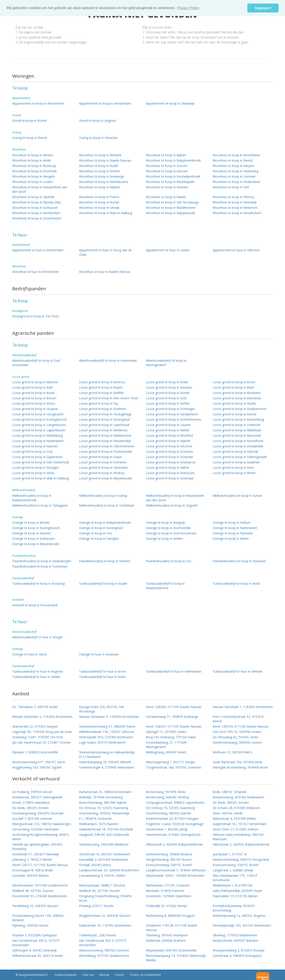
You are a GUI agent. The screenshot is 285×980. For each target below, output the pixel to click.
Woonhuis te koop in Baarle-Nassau (105, 160)
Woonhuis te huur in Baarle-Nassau (105, 272)
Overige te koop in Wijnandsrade (36, 544)
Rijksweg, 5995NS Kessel (30, 925)
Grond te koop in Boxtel (30, 121)
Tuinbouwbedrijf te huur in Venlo (102, 677)
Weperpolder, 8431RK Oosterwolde (171, 950)
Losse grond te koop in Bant (233, 387)
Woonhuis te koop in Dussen (167, 166)
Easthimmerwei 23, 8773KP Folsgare (172, 819)
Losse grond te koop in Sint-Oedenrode (41, 462)
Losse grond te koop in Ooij (32, 451)
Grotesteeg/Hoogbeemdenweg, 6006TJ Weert (41, 837)
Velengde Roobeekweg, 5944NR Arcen (240, 767)
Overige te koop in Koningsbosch (36, 528)
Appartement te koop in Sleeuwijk (170, 103)
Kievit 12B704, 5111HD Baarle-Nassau (240, 726)
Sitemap (104, 975)
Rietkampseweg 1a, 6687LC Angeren (239, 916)
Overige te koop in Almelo (31, 522)
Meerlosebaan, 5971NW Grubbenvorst (40, 885)
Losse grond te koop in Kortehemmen (173, 419)
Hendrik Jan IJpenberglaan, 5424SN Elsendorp (37, 847)
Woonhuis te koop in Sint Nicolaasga (172, 202)
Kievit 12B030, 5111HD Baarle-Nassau (174, 707)
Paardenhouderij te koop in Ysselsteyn (40, 566)
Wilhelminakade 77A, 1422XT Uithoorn (107, 732)
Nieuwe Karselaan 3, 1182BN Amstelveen (42, 717)
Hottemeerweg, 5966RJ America (169, 854)
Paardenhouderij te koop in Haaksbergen (42, 561)
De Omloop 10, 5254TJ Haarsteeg (104, 808)
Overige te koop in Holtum (232, 522)
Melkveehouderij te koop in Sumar (237, 496)
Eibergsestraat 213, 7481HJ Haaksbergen (42, 824)
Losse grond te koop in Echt (166, 398)
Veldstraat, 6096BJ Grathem (166, 940)
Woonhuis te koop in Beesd (233, 160)
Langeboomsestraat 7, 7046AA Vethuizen (176, 870)
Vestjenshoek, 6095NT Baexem (235, 940)
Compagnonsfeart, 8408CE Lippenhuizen (175, 802)
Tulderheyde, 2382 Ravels (98, 935)
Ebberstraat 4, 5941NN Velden (234, 819)
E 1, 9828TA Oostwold (95, 819)
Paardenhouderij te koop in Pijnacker (239, 561)
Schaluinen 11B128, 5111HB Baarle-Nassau (172, 928)
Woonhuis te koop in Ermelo (100, 171)
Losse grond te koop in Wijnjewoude (106, 478)
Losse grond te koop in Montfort (170, 435)
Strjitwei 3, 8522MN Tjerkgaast (35, 935)
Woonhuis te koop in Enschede (35, 171)
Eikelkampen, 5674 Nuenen (99, 824)
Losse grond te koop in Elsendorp (237, 398)
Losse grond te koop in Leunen (168, 425)
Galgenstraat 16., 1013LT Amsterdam (240, 824)
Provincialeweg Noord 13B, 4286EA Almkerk (38, 918)
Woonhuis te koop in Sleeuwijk (235, 202)
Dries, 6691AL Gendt (228, 813)
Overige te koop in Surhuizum (34, 539)
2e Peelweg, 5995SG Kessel (32, 792)
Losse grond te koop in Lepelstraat (104, 425)
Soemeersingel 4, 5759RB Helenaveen (107, 767)
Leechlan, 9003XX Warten (31, 876)
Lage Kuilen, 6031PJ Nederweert (102, 742)
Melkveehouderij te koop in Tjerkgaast (40, 505)
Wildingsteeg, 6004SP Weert (166, 752)
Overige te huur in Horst (30, 654)
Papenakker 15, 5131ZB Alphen (235, 896)
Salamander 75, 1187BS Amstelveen (105, 925)
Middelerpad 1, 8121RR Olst (233, 885)
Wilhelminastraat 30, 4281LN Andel (38, 956)
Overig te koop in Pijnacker (98, 138)
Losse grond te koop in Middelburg (37, 435)
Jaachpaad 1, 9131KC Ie (230, 854)
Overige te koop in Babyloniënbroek (105, 522)
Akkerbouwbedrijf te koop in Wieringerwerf (166, 363)
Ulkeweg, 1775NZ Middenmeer (235, 935)
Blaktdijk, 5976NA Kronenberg (101, 797)
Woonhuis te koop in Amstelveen (236, 155)
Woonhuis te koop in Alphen (166, 155)
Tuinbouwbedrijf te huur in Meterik (237, 671)
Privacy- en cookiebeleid (145, 975)
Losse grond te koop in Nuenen (35, 446)
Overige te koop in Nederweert (235, 528)
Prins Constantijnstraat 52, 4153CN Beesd (238, 719)
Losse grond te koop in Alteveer (35, 382)
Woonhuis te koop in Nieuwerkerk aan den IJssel (40, 189)
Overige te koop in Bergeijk (165, 522)
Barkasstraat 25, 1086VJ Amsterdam (105, 792)
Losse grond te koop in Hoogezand (38, 414)
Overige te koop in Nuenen (32, 533)
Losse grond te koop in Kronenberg (238, 419)
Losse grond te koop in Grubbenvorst (240, 409)
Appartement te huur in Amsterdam (38, 250)
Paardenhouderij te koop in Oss (169, 561)
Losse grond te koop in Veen (233, 468)
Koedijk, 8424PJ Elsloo (95, 865)
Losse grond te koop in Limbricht (236, 425)
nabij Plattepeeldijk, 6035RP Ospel (237, 891)
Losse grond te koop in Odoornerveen (107, 446)
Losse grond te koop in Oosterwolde (106, 451)
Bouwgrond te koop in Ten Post (35, 316)
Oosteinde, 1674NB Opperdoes (169, 896)
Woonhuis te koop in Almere (33, 155)
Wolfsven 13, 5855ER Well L (233, 752)
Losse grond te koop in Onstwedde (238, 446)
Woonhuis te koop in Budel (99, 166)
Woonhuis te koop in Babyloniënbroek (173, 160)
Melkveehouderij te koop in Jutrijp (103, 496)
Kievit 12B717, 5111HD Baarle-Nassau (40, 865)
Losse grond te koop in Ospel (100, 457)
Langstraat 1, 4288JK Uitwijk (233, 870)
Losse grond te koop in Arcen (234, 382)
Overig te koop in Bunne (30, 138)
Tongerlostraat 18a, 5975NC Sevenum (174, 767)
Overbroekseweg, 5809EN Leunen (237, 742)
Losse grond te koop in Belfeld (101, 393)
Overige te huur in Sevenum (99, 654)
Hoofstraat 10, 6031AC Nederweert (105, 854)
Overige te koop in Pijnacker (233, 533)
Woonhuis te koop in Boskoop (34, 166)
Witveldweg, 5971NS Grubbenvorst (104, 956)
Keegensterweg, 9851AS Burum (169, 859)
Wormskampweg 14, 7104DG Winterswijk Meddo (176, 958)
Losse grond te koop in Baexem (169, 387)
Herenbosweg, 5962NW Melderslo (104, 844)
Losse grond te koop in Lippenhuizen (39, 430)
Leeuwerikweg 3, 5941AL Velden (102, 876)
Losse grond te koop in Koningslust (105, 419)
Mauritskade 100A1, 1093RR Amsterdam (175, 876)
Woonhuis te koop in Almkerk (100, 155)
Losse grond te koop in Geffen (168, 403)
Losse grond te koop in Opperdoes (37, 457)
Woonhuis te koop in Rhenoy (233, 197)
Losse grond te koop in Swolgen (36, 468)
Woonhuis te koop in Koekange (102, 176)
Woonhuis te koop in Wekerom (235, 208)
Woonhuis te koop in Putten (99, 197)
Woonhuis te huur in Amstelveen (36, 272)
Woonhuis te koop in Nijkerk (99, 187)
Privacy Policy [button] (188, 8)
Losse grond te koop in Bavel (33, 393)
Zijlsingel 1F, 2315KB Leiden (166, 732)
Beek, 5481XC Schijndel (229, 792)
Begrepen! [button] (263, 8)
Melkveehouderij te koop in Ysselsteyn (107, 505)
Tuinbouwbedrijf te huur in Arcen (103, 671)
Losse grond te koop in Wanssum (170, 473)
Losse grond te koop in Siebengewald (240, 457)
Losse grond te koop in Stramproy (171, 462)
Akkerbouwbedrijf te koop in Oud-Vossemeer (37, 363)
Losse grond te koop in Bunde (168, 393)
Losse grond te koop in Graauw (35, 409)
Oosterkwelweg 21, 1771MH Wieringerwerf (166, 745)
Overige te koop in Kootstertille (168, 528)
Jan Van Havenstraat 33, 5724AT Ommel (41, 742)
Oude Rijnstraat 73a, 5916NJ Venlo (238, 762)
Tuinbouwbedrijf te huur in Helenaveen (174, 671)
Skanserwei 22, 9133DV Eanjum (35, 726)
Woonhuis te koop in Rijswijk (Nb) (37, 202)
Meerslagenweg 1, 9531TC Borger (171, 762)
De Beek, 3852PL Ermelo (231, 802)
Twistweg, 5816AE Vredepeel (167, 935)
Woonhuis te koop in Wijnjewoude (171, 213)
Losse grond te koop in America (102, 382)
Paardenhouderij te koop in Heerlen (105, 561)
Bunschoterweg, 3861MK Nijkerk (103, 802)
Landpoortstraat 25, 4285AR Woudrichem (109, 870)
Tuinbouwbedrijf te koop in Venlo (236, 583)
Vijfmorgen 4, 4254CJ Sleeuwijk (35, 950)
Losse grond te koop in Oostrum (169, 451)
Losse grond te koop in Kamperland (172, 414)
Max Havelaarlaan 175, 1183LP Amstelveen (235, 878)
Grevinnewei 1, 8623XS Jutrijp (167, 829)
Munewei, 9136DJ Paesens (165, 891)
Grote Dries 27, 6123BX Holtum (235, 829)
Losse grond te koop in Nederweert (38, 441)
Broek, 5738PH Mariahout (31, 802)
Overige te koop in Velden (164, 539)
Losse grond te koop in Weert (234, 473)
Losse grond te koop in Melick (168, 430)
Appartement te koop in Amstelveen (38, 103)
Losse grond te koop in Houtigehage (105, 414)
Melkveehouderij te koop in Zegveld (172, 505)
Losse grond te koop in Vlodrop (102, 473)
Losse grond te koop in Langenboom (39, 425)
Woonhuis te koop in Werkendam (36, 213)
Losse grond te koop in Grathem (103, 409)
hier (200, 42)
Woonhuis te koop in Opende (33, 197)
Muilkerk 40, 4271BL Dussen (33, 891)
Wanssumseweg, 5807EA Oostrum (104, 950)
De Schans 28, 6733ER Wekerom (236, 808)
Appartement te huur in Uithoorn (236, 250)
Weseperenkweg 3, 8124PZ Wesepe (239, 950)
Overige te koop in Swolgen (99, 539)
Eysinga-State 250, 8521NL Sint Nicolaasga (102, 709)
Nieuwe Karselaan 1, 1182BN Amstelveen (243, 707)
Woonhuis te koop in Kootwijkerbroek (173, 176)
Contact (119, 975)
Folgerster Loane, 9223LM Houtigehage (175, 824)
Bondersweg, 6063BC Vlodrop (168, 797)
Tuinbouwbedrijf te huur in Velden (36, 677)
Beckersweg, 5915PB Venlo (166, 792)
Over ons (88, 975)
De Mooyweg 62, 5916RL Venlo (235, 737)
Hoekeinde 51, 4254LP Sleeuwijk (36, 854)
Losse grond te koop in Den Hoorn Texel (109, 398)
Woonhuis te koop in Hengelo (34, 176)
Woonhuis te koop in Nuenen (167, 187)
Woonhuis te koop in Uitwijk (99, 208)
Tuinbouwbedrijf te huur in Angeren (38, 671)
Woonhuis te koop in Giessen (167, 171)
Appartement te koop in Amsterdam (105, 103)
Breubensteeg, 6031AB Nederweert (238, 797)
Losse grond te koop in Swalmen (236, 462)
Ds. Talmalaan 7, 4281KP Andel (35, 707)
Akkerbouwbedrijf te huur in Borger (38, 637)
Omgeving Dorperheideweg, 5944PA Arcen (105, 898)
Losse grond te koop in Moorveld (237, 435)
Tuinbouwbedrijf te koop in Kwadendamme (165, 586)
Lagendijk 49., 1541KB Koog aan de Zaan (42, 732)
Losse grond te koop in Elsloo (34, 403)
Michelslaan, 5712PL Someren (168, 885)
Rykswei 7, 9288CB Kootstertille (35, 752)
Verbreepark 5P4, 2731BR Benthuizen (106, 737)
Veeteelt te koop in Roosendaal (35, 605)
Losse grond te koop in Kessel (234, 414)
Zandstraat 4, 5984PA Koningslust (237, 956)
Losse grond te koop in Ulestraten (104, 468)
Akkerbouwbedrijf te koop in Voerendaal (108, 360)
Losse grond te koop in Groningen (170, 409)
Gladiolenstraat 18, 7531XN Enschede (106, 829)
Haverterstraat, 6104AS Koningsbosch (173, 835)
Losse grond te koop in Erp (99, 403)
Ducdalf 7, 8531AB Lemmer (32, 819)
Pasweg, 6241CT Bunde (96, 906)
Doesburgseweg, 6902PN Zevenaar (38, 813)
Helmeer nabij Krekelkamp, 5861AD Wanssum (238, 837)
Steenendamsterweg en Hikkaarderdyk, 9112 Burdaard (107, 754)
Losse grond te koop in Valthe (167, 468)
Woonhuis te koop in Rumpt (99, 202)
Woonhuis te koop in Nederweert (237, 182)
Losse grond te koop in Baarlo (101, 387)
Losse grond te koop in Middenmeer (105, 435)
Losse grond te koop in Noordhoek (238, 441)
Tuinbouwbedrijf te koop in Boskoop (39, 583)
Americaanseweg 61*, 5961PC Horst (39, 762)
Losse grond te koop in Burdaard (236, 393)
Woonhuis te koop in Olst (231, 187)
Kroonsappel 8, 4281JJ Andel (33, 870)
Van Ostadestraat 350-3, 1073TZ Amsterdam (36, 943)
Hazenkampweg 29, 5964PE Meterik (105, 762)
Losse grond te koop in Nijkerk (168, 441)
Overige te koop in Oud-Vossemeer (171, 533)
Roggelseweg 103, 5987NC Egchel (37, 767)
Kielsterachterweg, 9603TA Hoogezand (241, 859)
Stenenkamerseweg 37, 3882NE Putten (107, 726)
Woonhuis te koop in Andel (32, 160)
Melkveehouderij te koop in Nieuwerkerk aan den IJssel (175, 498)
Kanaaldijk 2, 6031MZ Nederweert (104, 859)
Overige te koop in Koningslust (101, 528)
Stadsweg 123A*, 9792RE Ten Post (38, 737)
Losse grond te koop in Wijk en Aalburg (41, 478)
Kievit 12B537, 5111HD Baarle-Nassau (174, 726)
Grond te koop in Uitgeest (98, 121)
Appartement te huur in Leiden (168, 250)
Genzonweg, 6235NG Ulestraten (36, 829)
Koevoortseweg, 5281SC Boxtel (169, 865)
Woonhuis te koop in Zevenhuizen (37, 218)
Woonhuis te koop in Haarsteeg (235, 171)
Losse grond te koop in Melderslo (103, 430)
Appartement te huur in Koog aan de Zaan (105, 252)
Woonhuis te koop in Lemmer (234, 176)
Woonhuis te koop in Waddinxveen (171, 208)
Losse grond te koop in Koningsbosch (40, 419)
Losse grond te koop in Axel (32, 387)
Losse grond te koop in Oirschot (169, 446)
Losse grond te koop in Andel (167, 382)
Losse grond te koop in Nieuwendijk (105, 441)
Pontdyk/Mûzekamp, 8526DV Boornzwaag (234, 908)
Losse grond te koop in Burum (34, 398)
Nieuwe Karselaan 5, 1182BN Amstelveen (109, 717)
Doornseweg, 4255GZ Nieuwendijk (104, 813)
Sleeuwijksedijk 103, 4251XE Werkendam (242, 925)
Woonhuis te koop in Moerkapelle (170, 182)
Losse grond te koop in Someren (103, 462)
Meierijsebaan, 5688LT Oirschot (102, 885)
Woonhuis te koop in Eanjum (233, 166)
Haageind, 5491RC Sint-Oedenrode (104, 835)
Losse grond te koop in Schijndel (169, 457)
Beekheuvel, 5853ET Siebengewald (37, 797)
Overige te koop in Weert (231, 539)
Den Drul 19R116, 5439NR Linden (237, 732)
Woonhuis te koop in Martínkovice (104, 182)
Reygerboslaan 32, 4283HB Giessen (105, 916)
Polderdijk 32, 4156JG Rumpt (166, 906)
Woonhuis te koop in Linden (32, 182)
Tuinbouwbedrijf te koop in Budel (103, 583)
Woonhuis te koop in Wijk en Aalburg (106, 213)
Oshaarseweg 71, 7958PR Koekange (172, 717)
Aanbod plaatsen (66, 975)
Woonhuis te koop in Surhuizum (35, 208)
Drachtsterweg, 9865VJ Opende (168, 813)
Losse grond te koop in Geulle (234, 403)
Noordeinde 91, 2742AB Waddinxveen (40, 896)
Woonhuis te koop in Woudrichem (237, 213)
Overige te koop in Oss (96, 533)
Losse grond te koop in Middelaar (237, 430)
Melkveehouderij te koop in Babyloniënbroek (32, 498)
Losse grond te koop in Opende (235, 451)
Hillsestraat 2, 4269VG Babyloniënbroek (174, 844)
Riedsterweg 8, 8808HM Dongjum (170, 916)
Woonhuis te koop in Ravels (166, 197)
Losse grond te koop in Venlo (33, 473)
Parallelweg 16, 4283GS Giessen (35, 906)
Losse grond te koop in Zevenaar (170, 478)
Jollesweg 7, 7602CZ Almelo (32, 859)
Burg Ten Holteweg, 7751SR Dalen (171, 737)
